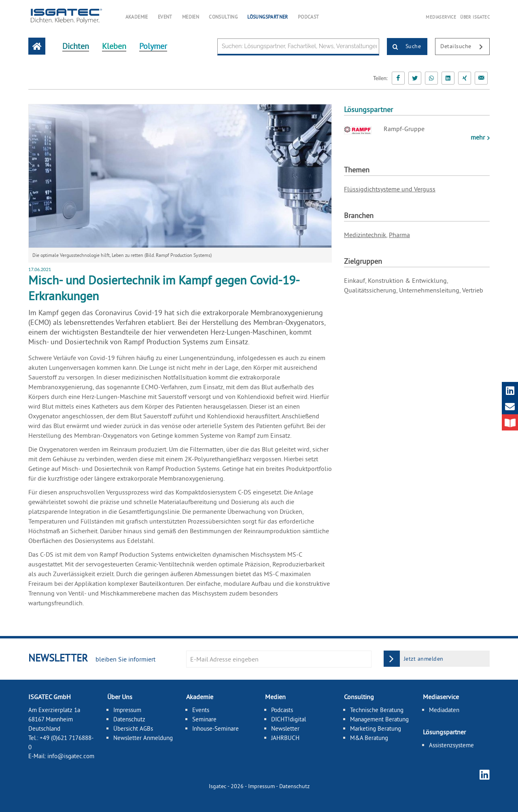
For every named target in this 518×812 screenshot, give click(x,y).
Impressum (127, 710)
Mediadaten (444, 710)
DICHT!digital (289, 719)
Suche (404, 47)
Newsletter (285, 728)
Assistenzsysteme (451, 745)
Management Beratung (379, 719)
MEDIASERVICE (441, 17)
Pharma (399, 235)
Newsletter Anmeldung (143, 738)
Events (201, 710)
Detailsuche (465, 47)
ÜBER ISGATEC (475, 17)
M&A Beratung (369, 738)
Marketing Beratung (376, 728)
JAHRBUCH (285, 738)
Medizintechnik (365, 235)
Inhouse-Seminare (215, 728)
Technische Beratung (377, 710)
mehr (479, 137)
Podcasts (282, 710)
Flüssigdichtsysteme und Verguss (390, 189)
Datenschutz (129, 719)
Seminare (204, 719)
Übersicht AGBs (133, 728)
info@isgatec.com (71, 756)
